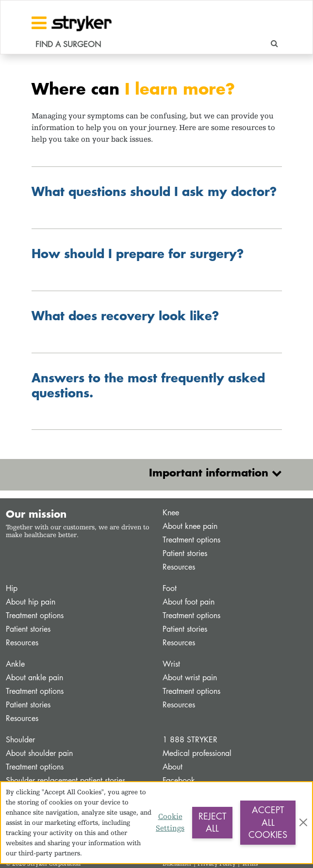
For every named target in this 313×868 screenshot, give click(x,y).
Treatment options (191, 540)
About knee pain (190, 526)
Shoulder (20, 740)
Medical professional (197, 753)
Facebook (179, 780)
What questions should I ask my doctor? (154, 191)
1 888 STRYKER (190, 740)
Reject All (212, 822)
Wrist (171, 664)
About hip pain (31, 602)
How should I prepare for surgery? (138, 253)
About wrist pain (190, 678)
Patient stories (185, 553)
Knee (171, 513)
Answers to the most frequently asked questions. (148, 385)
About (173, 767)
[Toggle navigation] (39, 23)
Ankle (15, 664)
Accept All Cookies (268, 822)
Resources (179, 567)
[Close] (303, 822)
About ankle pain (34, 678)
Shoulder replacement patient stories (66, 780)
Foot (170, 588)
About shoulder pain (39, 753)
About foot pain (189, 602)
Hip (12, 588)
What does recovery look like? (125, 315)
